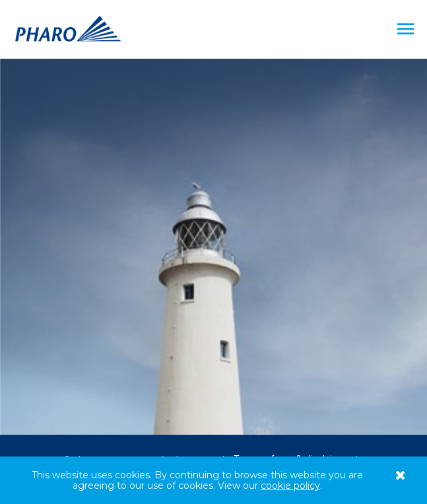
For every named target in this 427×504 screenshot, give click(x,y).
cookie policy (290, 486)
